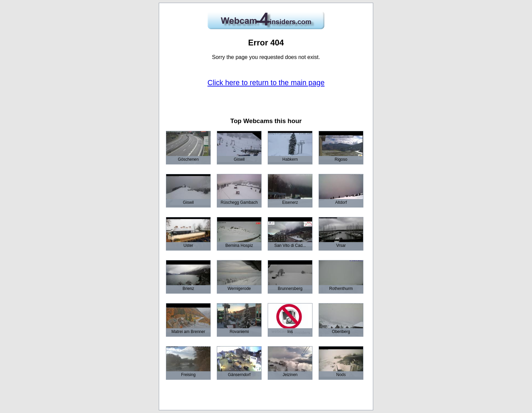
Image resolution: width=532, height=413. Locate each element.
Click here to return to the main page (266, 83)
